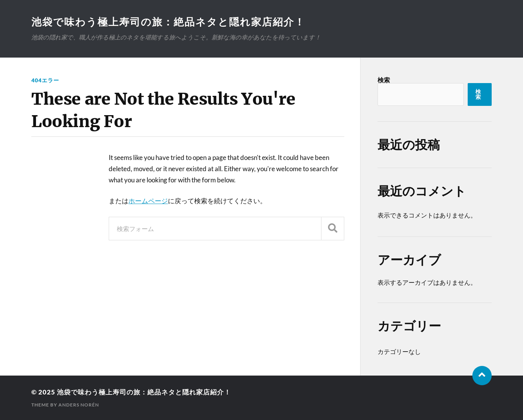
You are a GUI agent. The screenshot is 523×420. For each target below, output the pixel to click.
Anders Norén (79, 405)
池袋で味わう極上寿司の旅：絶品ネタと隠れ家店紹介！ (168, 22)
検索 (384, 80)
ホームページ (148, 201)
